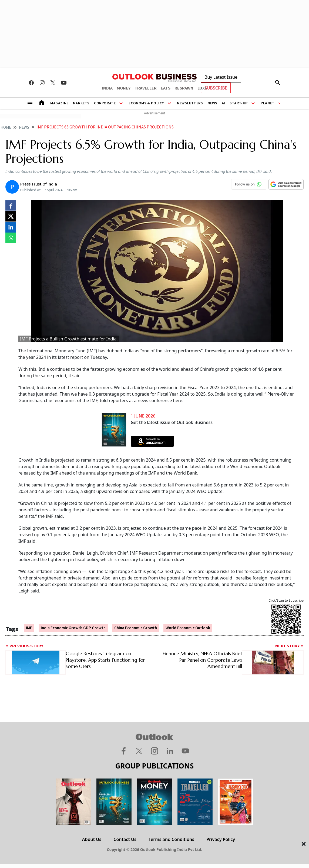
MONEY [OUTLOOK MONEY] (124, 88)
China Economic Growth (136, 628)
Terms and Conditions (171, 839)
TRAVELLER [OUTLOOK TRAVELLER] (146, 88)
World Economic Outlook (188, 628)
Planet (268, 103)
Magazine (59, 103)
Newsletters (190, 103)
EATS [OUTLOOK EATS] (166, 88)
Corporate (105, 103)
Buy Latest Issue (221, 77)
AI (224, 103)
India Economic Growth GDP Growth (73, 628)
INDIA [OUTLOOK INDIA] (107, 88)
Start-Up (239, 103)
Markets (81, 103)
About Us (92, 839)
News (212, 103)
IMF (29, 628)
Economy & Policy (146, 103)
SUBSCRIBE (216, 88)
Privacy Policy (221, 839)
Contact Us (125, 839)
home (6, 127)
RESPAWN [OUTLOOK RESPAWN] (184, 88)
